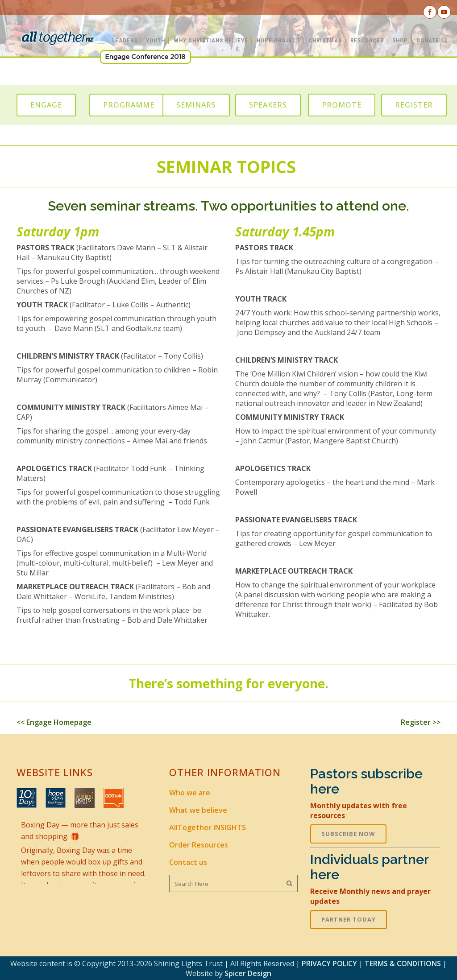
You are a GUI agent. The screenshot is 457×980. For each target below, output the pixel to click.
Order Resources (199, 845)
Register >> (421, 722)
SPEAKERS (268, 105)
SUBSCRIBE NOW (348, 834)
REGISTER (414, 105)
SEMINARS (196, 105)
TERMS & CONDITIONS (403, 963)
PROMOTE (342, 105)
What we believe (198, 810)
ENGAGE (46, 105)
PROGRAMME (129, 105)
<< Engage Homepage (54, 722)
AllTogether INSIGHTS (208, 827)
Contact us (188, 862)
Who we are (190, 793)
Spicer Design (248, 973)
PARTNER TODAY (349, 919)
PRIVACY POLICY (329, 963)
